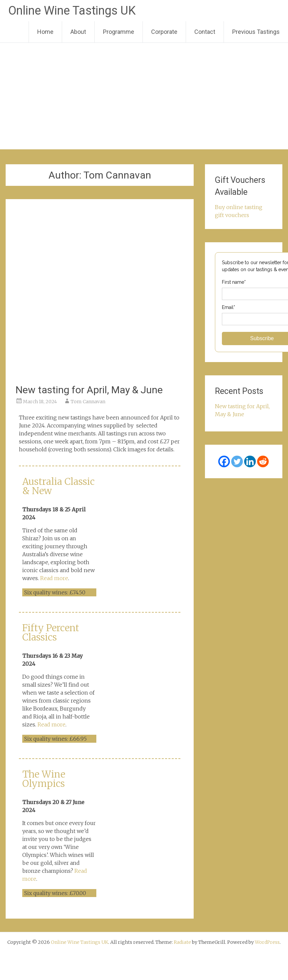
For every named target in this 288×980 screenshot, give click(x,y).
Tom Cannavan (88, 402)
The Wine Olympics (44, 779)
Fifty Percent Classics (51, 633)
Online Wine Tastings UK (72, 11)
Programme (119, 32)
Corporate (164, 32)
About (78, 32)
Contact (205, 32)
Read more (54, 578)
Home (45, 32)
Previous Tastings (256, 32)
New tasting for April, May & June (89, 390)
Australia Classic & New (58, 486)
